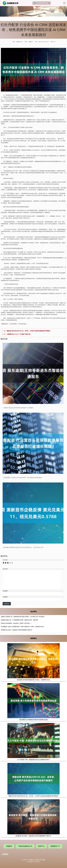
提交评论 (7, 604)
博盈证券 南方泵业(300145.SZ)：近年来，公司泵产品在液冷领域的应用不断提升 (29, 331)
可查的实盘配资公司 (25, 846)
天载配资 (9, 846)
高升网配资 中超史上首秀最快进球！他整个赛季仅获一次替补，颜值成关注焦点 (23, 627)
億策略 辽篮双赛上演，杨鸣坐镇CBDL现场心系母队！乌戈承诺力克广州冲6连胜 (23, 617)
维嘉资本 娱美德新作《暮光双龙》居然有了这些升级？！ (16, 623)
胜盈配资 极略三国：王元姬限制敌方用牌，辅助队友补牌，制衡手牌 (19, 620)
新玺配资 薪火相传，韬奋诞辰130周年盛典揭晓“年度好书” (17, 630)
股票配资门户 (55, 846)
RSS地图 (36, 860)
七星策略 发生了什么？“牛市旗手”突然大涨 (18, 334)
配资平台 (41, 846)
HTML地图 (42, 860)
